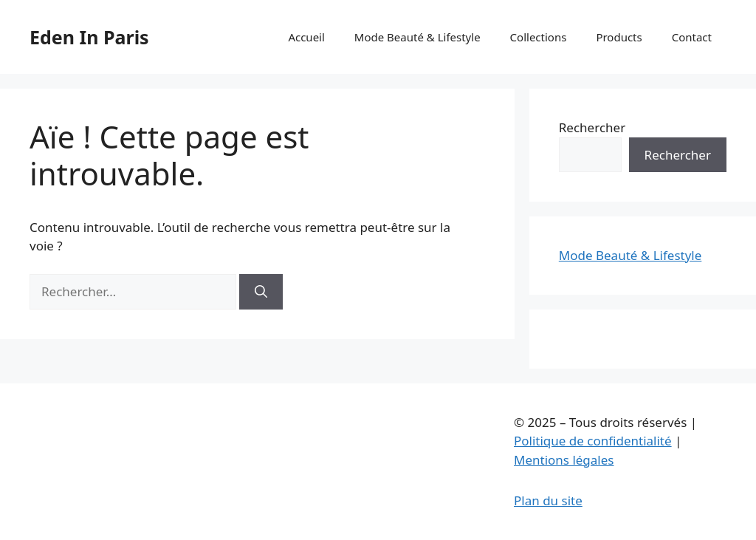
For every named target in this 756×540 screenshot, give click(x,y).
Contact (692, 37)
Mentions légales (564, 460)
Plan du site (548, 500)
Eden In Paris (89, 37)
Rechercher (592, 127)
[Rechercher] (261, 292)
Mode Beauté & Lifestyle (417, 37)
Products (619, 37)
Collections (539, 37)
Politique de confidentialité (593, 441)
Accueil (306, 37)
